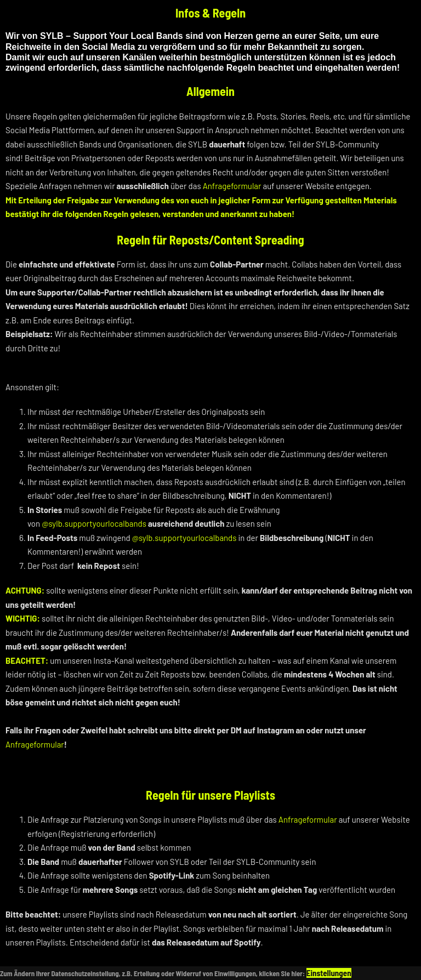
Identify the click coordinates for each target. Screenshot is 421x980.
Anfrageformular (232, 186)
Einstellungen (329, 973)
